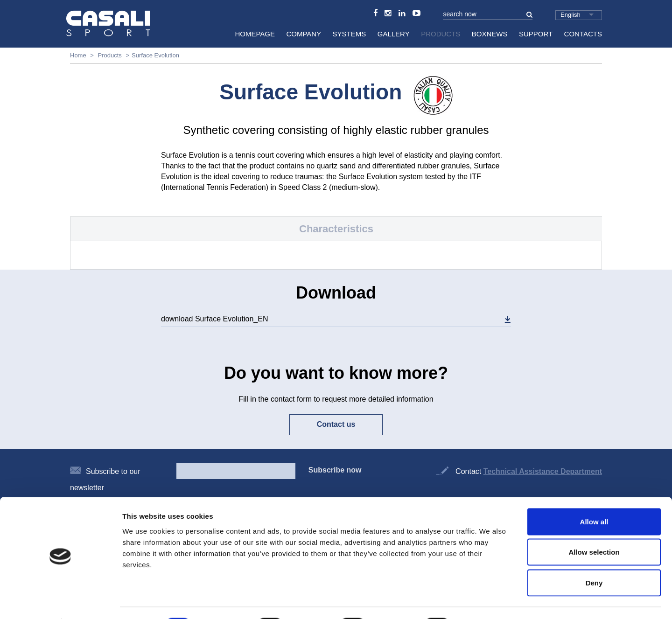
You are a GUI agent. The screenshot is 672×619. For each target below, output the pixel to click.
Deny (594, 558)
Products (441, 34)
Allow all (594, 497)
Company (304, 34)
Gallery (394, 34)
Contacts (583, 34)
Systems (350, 34)
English (570, 15)
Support (536, 34)
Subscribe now (335, 470)
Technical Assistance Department (543, 471)
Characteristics (336, 229)
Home (78, 55)
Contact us (336, 424)
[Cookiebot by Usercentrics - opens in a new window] (60, 601)
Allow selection (594, 527)
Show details (490, 601)
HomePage (255, 34)
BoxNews (490, 34)
